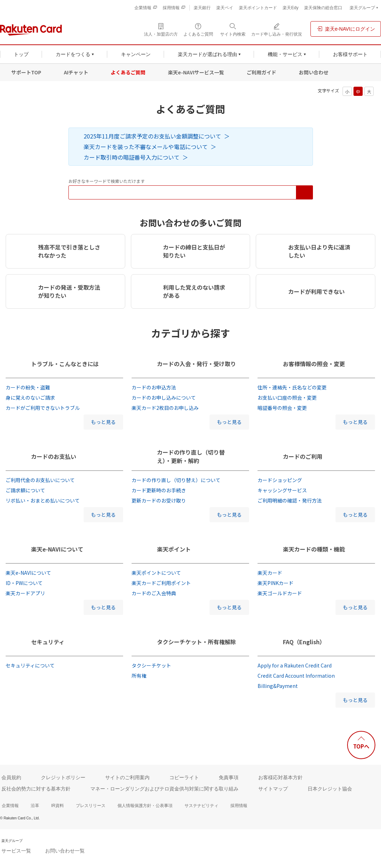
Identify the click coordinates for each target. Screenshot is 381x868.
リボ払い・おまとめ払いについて (43, 500)
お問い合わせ (314, 72)
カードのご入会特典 (154, 593)
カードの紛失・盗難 (28, 387)
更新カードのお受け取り (159, 500)
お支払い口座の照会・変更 (287, 398)
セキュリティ (48, 642)
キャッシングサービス (282, 490)
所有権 (139, 676)
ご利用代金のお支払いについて (40, 480)
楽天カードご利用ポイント (161, 583)
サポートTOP (26, 72)
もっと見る (103, 422)
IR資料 (58, 806)
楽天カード (270, 573)
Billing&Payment (278, 686)
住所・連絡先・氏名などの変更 (292, 387)
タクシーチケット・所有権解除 (196, 642)
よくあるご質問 (128, 72)
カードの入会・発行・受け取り (196, 364)
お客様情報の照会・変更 (314, 364)
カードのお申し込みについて (164, 398)
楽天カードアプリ (25, 593)
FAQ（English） (304, 642)
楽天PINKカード (276, 583)
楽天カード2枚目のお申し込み (165, 408)
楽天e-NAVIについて (57, 549)
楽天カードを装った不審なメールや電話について (146, 147)
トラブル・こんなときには (65, 364)
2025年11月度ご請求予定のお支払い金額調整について (152, 136)
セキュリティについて (30, 665)
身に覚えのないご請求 (30, 398)
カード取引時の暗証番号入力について (132, 157)
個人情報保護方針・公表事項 (145, 806)
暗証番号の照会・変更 (282, 408)
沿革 (35, 806)
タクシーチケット (151, 665)
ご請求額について (25, 490)
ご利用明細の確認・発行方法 (290, 500)
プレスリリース (91, 806)
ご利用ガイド (261, 72)
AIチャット (76, 72)
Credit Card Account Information (296, 676)
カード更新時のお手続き (159, 490)
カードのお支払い (54, 456)
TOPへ (361, 746)
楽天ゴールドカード (280, 593)
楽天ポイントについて (156, 573)
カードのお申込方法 (154, 387)
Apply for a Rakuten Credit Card (295, 665)
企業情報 (10, 806)
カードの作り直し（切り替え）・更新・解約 (191, 456)
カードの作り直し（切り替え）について (176, 480)
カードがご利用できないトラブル (43, 408)
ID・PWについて (24, 583)
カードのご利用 (303, 456)
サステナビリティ (201, 806)
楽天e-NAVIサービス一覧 (196, 72)
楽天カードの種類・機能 (314, 549)
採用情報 (239, 806)
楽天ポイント (174, 549)
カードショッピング (280, 480)
